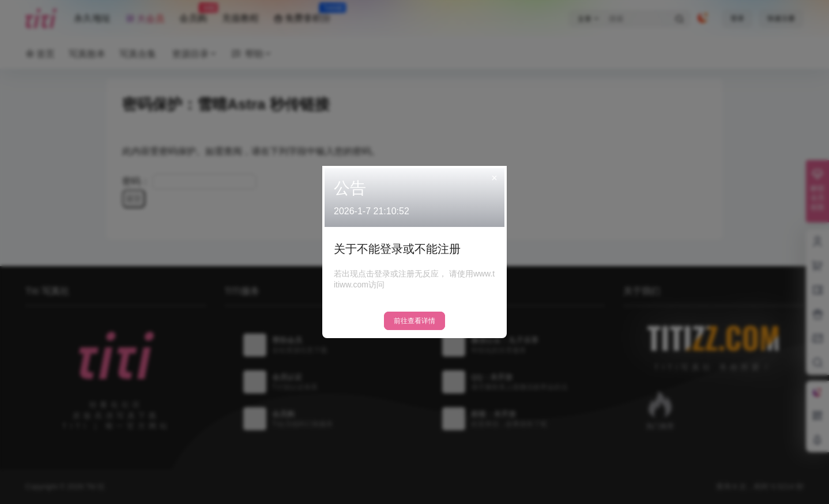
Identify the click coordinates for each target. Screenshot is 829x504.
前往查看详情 (414, 321)
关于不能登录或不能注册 (397, 249)
